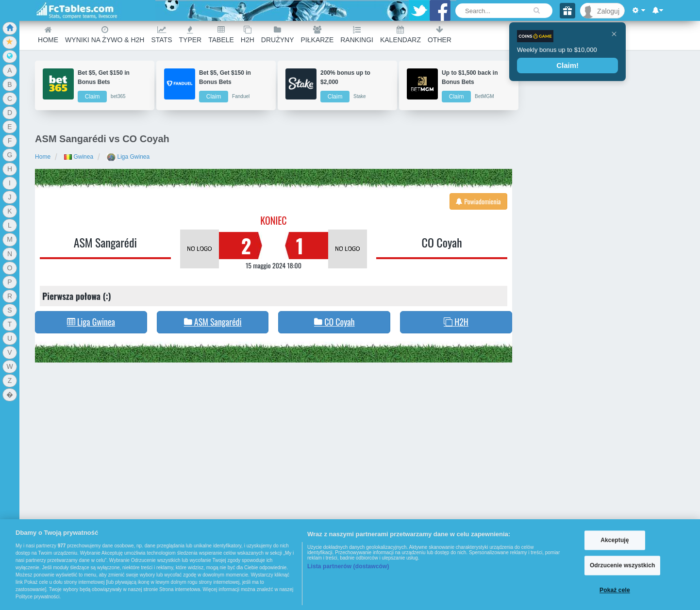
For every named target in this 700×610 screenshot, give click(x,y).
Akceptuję (615, 540)
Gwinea (79, 157)
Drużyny (278, 35)
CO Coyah (442, 242)
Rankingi (357, 35)
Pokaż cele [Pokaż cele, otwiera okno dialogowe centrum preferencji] (615, 591)
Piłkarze (317, 35)
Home (48, 35)
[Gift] (567, 11)
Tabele (221, 35)
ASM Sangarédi (105, 242)
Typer (191, 35)
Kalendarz (400, 35)
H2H (248, 35)
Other (440, 35)
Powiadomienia (478, 201)
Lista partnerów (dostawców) (348, 566)
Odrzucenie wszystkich (623, 565)
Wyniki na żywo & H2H (105, 35)
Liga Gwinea (128, 157)
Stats (161, 35)
